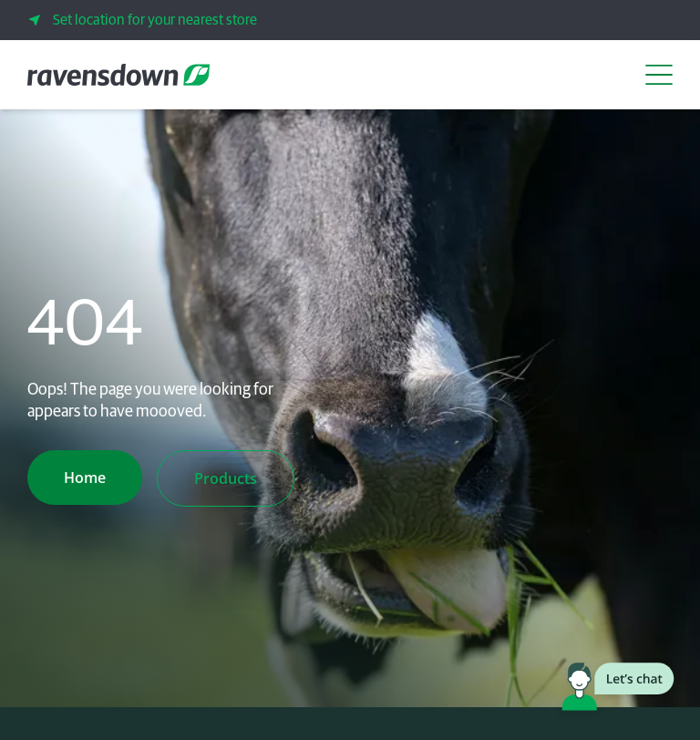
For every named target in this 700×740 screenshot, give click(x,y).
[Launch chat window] (618, 690)
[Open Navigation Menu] (659, 75)
